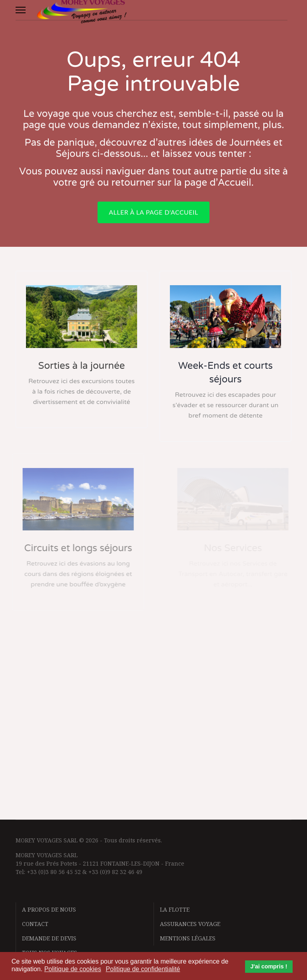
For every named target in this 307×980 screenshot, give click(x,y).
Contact (35, 924)
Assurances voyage (190, 924)
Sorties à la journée (82, 366)
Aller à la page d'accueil (153, 215)
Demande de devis (49, 938)
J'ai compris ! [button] (269, 966)
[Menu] (21, 10)
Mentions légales (188, 938)
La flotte (175, 909)
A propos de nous (49, 909)
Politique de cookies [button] (73, 969)
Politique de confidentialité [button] (143, 969)
